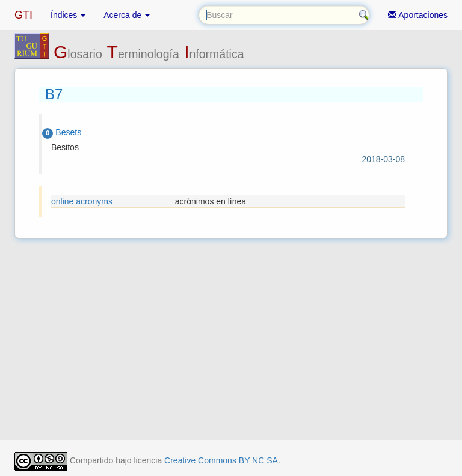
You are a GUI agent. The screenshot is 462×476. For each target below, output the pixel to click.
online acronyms (82, 201)
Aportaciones (418, 15)
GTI (23, 15)
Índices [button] (68, 15)
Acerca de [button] (127, 15)
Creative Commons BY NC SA (221, 460)
